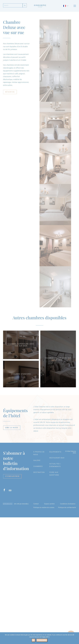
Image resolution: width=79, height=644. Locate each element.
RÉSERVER (10, 92)
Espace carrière (49, 504)
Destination (39, 472)
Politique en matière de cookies (44, 507)
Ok (33, 640)
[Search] (13, 5)
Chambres (38, 466)
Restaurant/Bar (57, 458)
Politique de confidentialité (67, 507)
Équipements (55, 452)
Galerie (37, 460)
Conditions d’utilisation (68, 504)
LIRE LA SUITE (12, 428)
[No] (76, 638)
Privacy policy (42, 640)
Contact (36, 504)
